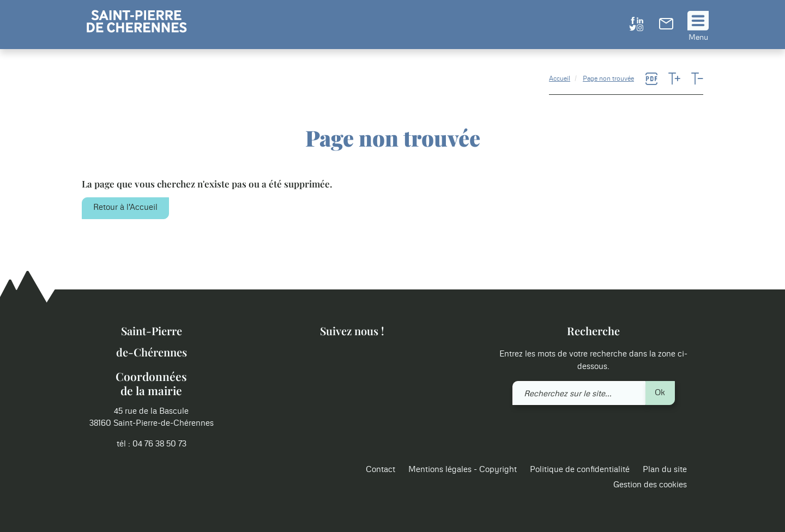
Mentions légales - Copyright (463, 470)
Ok (660, 393)
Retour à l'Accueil (125, 207)
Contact (381, 470)
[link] (666, 27)
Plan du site (665, 470)
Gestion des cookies (650, 485)
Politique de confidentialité (580, 470)
